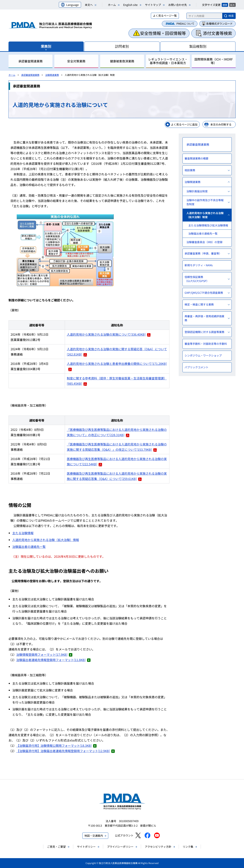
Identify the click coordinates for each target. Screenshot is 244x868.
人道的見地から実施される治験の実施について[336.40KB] (109, 334)
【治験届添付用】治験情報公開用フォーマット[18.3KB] (56, 745)
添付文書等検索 (217, 33)
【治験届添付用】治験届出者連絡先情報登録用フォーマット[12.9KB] (65, 751)
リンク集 (188, 847)
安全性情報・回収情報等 (163, 33)
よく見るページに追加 (184, 124)
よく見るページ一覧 (165, 16)
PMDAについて (185, 24)
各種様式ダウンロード (219, 24)
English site (130, 5)
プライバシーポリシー (120, 847)
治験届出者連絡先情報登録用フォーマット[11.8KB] (53, 660)
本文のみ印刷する (221, 124)
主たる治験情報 (23, 533)
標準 (225, 5)
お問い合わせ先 (178, 5)
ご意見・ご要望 (56, 847)
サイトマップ (153, 5)
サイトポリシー (86, 847)
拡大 (232, 5)
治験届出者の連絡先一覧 (29, 547)
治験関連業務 (52, 75)
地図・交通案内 (94, 836)
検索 (231, 16)
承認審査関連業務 (30, 75)
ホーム (112, 5)
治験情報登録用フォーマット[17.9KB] (44, 654)
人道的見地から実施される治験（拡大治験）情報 (46, 540)
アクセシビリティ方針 (158, 847)
